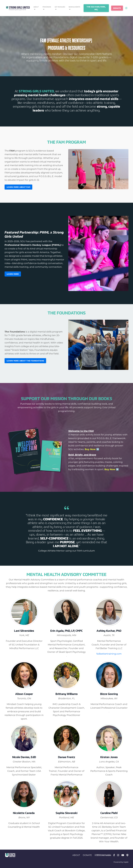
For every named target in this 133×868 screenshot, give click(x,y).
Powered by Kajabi (121, 862)
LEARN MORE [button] (13, 274)
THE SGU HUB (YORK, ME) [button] (96, 8)
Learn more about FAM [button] (18, 187)
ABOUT (36, 8)
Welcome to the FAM (81, 431)
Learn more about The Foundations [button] (25, 361)
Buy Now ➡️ (92, 449)
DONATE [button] (117, 8)
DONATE (87, 855)
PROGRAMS (47, 8)
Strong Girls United (36, 91)
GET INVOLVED (60, 8)
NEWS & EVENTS (74, 8)
